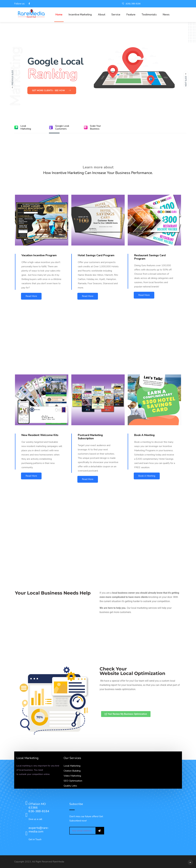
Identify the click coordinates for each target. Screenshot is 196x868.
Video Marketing (72, 776)
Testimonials (149, 15)
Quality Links (70, 786)
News (166, 15)
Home (59, 15)
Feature (131, 15)
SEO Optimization (73, 781)
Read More (31, 296)
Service (116, 15)
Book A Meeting (147, 476)
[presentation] (13, 79)
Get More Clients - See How (51, 90)
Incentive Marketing (80, 15)
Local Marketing (72, 766)
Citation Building (72, 771)
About (102, 15)
